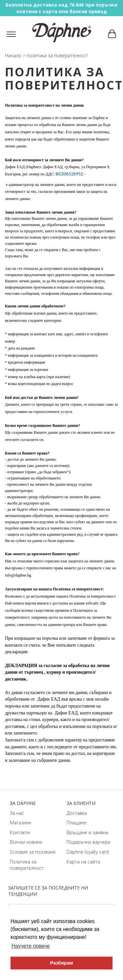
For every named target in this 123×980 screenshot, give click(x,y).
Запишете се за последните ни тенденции (48, 891)
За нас (17, 813)
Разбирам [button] (62, 963)
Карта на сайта (83, 862)
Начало (13, 55)
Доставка (77, 813)
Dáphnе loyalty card (88, 852)
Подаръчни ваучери (89, 842)
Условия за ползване (33, 852)
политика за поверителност (57, 55)
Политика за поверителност (27, 865)
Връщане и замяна (87, 832)
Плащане (76, 823)
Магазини (20, 823)
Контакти (20, 832)
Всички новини (26, 842)
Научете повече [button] (31, 946)
